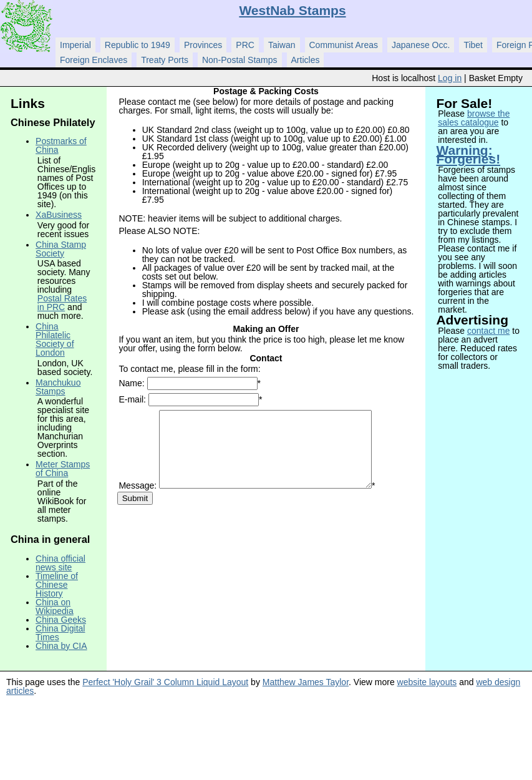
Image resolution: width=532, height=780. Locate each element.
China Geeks (61, 620)
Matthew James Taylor (306, 682)
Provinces (203, 45)
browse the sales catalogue (474, 118)
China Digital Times (60, 633)
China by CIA (61, 646)
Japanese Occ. (421, 45)
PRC (245, 45)
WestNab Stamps (292, 10)
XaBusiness (59, 215)
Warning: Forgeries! (468, 154)
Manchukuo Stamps (58, 387)
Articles (306, 60)
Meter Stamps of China (63, 469)
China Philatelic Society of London (55, 339)
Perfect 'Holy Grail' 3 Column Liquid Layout (165, 682)
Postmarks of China (61, 145)
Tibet (473, 45)
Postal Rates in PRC (62, 303)
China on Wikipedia (55, 607)
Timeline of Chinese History (57, 585)
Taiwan (282, 45)
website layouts (427, 682)
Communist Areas (344, 45)
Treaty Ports (165, 60)
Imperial (75, 45)
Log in (450, 78)
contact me (488, 331)
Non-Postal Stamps (240, 60)
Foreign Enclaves (94, 60)
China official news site (60, 563)
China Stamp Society (61, 249)
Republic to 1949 (138, 45)
